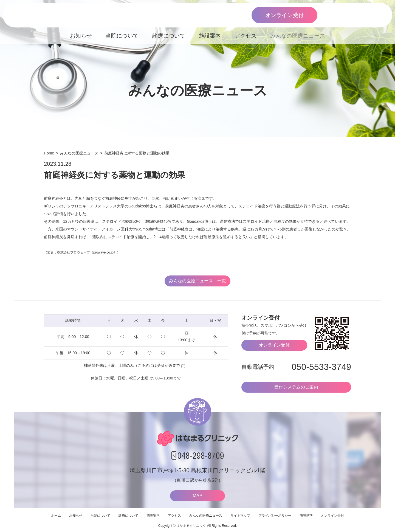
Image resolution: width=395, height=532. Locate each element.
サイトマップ (240, 516)
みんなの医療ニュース (298, 36)
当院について (122, 36)
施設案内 (210, 36)
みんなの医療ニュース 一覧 (198, 281)
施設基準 (306, 516)
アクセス (246, 36)
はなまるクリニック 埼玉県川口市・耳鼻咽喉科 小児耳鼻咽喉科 (62, 15)
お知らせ (81, 36)
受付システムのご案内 (296, 387)
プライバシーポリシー (275, 516)
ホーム (56, 516)
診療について (169, 36)
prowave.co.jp (103, 252)
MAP (198, 496)
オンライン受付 (284, 15)
